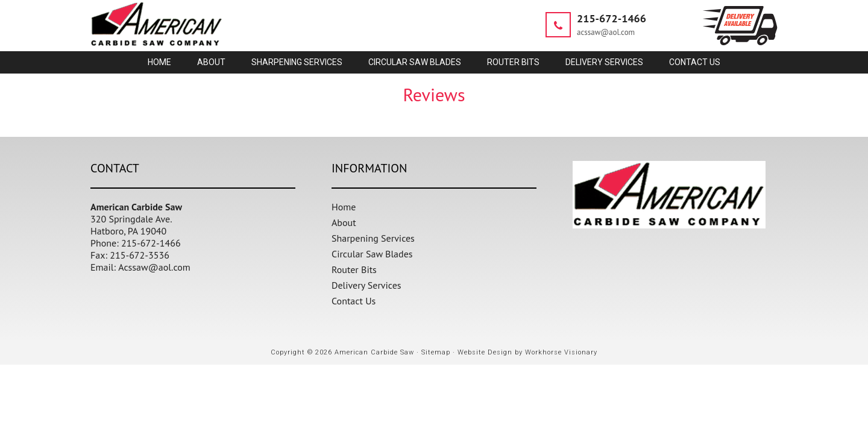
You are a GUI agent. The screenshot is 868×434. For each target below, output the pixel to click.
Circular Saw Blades (372, 254)
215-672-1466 (612, 18)
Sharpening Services (373, 238)
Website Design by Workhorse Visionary (527, 352)
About (344, 222)
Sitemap (436, 352)
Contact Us (354, 301)
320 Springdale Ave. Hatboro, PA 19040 (131, 225)
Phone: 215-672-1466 (136, 243)
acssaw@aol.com (606, 32)
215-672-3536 (140, 255)
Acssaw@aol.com (154, 267)
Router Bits (354, 269)
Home (344, 207)
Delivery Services (366, 285)
